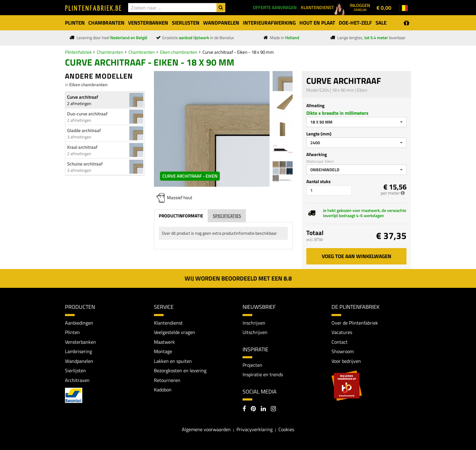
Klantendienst (168, 323)
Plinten (72, 332)
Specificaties (227, 216)
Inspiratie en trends (263, 374)
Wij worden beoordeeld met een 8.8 (238, 278)
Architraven (77, 380)
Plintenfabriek (78, 52)
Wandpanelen (79, 361)
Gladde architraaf (84, 130)
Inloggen (360, 7)
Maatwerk (164, 342)
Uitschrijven (255, 332)
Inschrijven (254, 323)
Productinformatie (181, 216)
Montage (163, 351)
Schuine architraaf (85, 164)
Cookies (286, 429)
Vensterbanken (80, 342)
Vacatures (342, 332)
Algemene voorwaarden (206, 429)
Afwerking (317, 154)
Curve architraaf (83, 97)
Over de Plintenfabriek (355, 323)
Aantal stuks (318, 181)
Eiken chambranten (179, 52)
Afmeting (315, 106)
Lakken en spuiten (173, 361)
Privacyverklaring (255, 429)
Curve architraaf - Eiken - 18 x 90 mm (238, 52)
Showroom (343, 351)
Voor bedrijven (346, 361)
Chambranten (110, 52)
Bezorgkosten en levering (180, 370)
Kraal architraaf (82, 147)
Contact (340, 342)
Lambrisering (78, 351)
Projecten (252, 365)
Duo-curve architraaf (87, 114)
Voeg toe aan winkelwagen (357, 256)
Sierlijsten (75, 370)
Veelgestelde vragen (175, 332)
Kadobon (163, 390)
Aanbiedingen (79, 323)
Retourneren (167, 380)
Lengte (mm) (319, 134)
